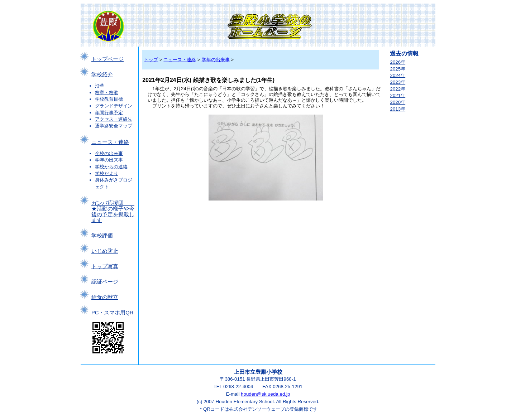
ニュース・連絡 (110, 142)
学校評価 (102, 236)
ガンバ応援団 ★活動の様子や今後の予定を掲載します (113, 212)
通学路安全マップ (114, 126)
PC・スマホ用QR (112, 313)
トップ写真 (105, 266)
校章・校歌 (107, 93)
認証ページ (105, 282)
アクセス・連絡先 (114, 119)
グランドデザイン (114, 106)
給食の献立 (105, 297)
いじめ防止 (105, 251)
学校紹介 (102, 74)
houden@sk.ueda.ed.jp (265, 394)
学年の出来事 (109, 160)
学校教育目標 (109, 99)
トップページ (107, 59)
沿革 (100, 86)
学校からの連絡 (111, 167)
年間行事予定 (109, 113)
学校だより (107, 173)
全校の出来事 (109, 153)
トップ (151, 60)
